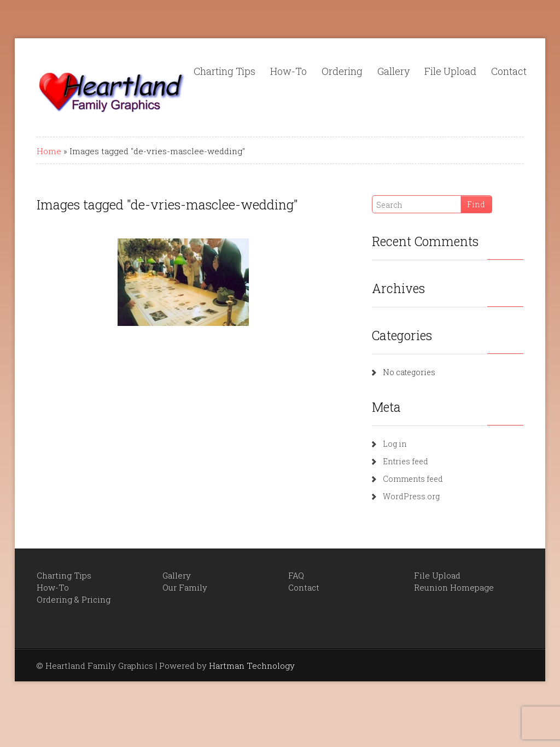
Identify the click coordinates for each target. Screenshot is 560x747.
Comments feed (413, 479)
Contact (509, 71)
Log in (395, 444)
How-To (288, 71)
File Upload (450, 71)
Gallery (393, 71)
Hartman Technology (252, 666)
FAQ (296, 575)
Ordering (342, 71)
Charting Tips (224, 71)
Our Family (185, 587)
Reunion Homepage (454, 587)
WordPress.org (411, 496)
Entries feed (406, 461)
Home (49, 151)
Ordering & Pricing (74, 599)
